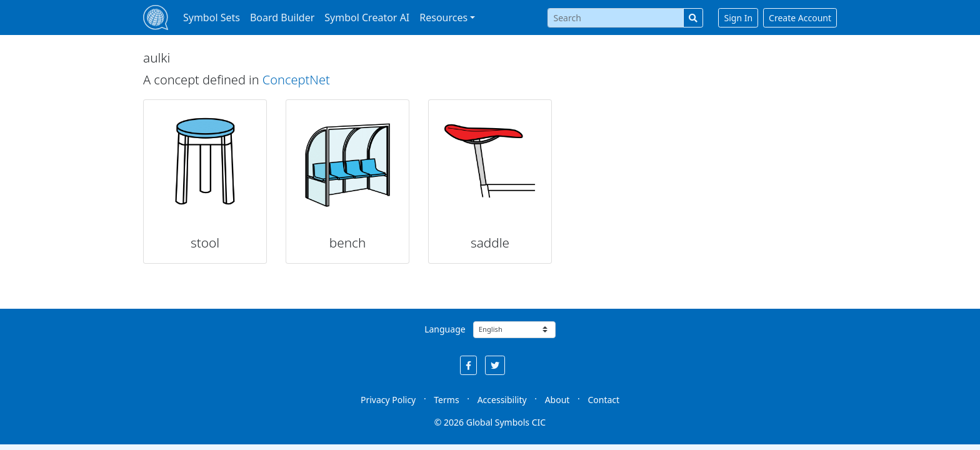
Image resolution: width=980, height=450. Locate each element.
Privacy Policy (388, 400)
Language (445, 329)
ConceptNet (296, 80)
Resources (443, 17)
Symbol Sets (212, 17)
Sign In (738, 18)
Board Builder (282, 17)
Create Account (800, 18)
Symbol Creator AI (367, 17)
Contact (603, 400)
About (557, 400)
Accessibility (502, 400)
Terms (446, 400)
